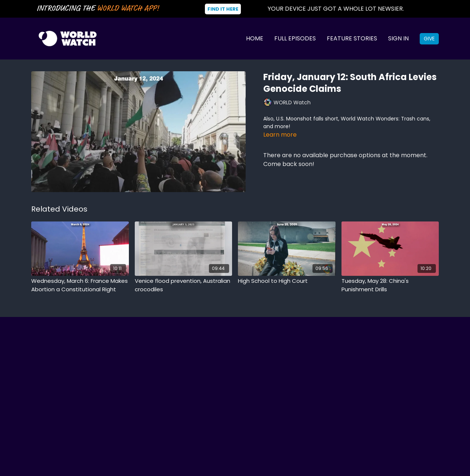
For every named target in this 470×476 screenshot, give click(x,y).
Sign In (398, 38)
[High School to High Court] (287, 281)
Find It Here (223, 9)
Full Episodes (295, 38)
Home (255, 38)
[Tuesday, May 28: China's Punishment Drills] (390, 285)
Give (429, 39)
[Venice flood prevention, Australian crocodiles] (184, 285)
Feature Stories (352, 38)
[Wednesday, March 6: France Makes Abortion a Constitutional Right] (80, 285)
